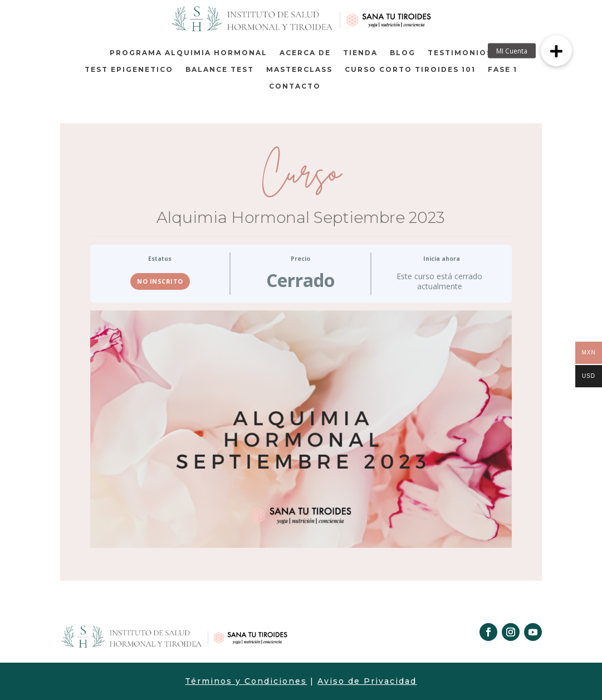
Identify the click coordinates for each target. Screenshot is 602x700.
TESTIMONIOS (460, 53)
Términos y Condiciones (246, 681)
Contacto (295, 86)
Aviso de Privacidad (367, 681)
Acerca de (305, 53)
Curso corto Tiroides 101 (410, 70)
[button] (556, 51)
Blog (403, 53)
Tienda (360, 53)
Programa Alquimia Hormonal (189, 53)
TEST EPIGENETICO (129, 70)
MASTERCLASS (299, 70)
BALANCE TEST (220, 70)
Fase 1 (503, 70)
